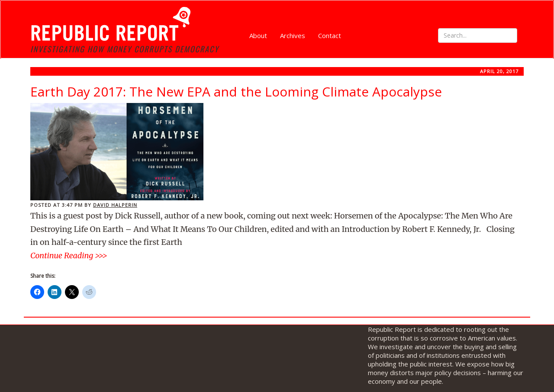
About (258, 35)
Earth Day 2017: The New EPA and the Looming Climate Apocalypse (236, 92)
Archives (293, 35)
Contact (330, 35)
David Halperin (115, 205)
